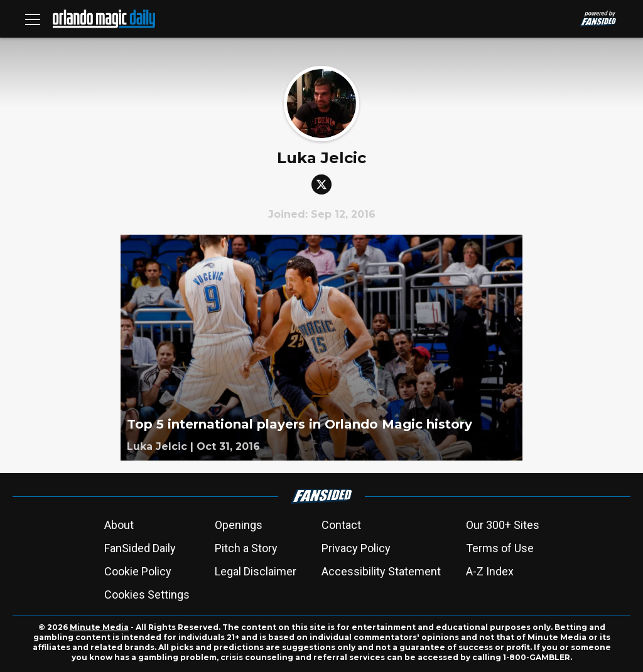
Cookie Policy (138, 571)
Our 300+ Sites (503, 525)
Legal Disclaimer (256, 571)
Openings (239, 525)
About (119, 525)
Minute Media (99, 627)
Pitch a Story (246, 548)
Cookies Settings (147, 595)
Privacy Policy (356, 548)
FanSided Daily (140, 548)
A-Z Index (490, 571)
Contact (341, 525)
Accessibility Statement (381, 571)
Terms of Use (500, 548)
